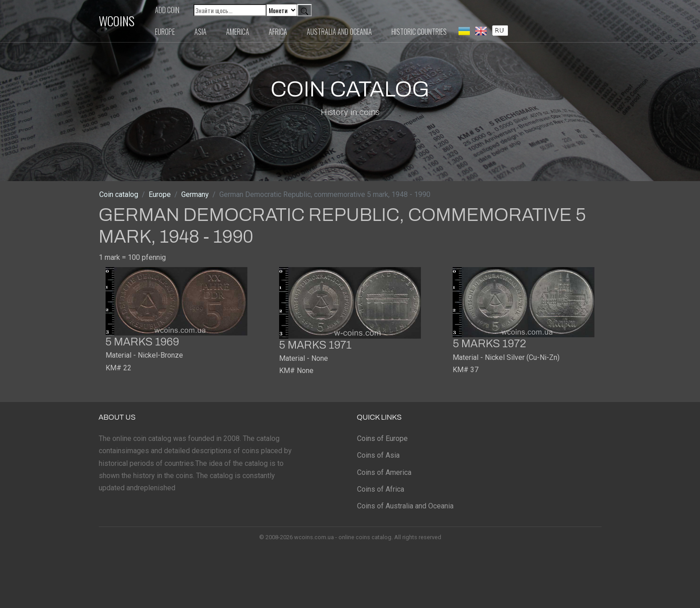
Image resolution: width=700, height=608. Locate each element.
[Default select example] (282, 10)
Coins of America (384, 472)
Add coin (167, 10)
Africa (278, 32)
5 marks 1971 (315, 345)
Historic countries (419, 32)
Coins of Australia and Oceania (405, 506)
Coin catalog (119, 194)
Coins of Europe (382, 438)
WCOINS (117, 21)
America (238, 32)
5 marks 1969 (142, 342)
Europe (165, 32)
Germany (195, 194)
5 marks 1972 (489, 344)
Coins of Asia (378, 455)
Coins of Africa (381, 489)
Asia (200, 32)
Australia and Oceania (339, 32)
